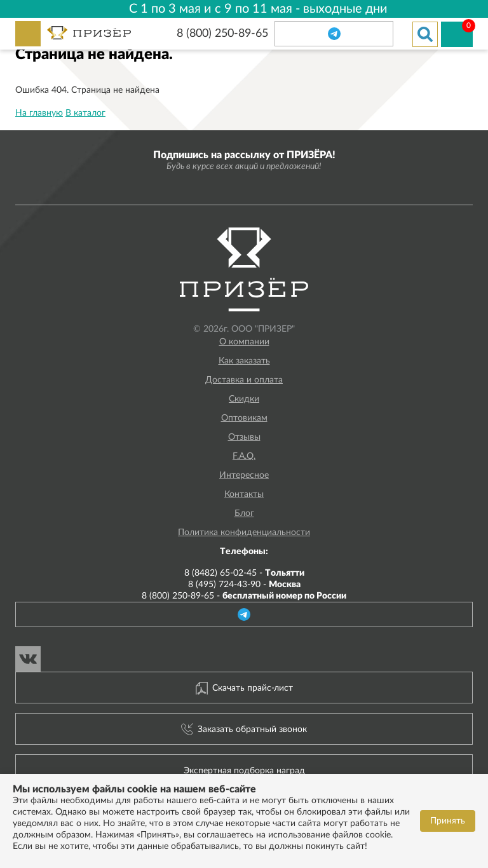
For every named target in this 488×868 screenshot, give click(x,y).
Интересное (244, 475)
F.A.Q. (244, 456)
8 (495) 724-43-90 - (244, 585)
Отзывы (244, 437)
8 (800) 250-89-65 (222, 34)
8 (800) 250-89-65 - (244, 596)
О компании (244, 342)
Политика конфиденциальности (244, 532)
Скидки (244, 399)
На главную (39, 113)
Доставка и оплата (244, 380)
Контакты (244, 494)
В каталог (85, 113)
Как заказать (244, 361)
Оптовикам (244, 418)
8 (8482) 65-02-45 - (244, 573)
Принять (448, 821)
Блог (244, 513)
